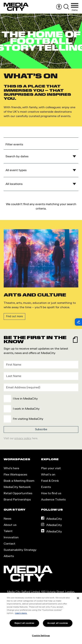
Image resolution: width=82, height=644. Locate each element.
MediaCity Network (17, 487)
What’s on (48, 475)
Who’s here (11, 468)
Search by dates (17, 156)
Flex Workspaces (15, 475)
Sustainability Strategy (20, 550)
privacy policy (23, 438)
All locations (14, 184)
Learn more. (21, 613)
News (7, 519)
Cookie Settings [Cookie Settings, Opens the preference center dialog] (41, 636)
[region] (41, 618)
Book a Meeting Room (19, 481)
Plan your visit (51, 468)
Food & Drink (50, 481)
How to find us (51, 493)
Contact (9, 544)
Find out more (14, 316)
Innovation (11, 537)
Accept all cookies (58, 623)
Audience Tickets (53, 500)
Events (46, 487)
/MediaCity (52, 519)
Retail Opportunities (18, 493)
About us (10, 525)
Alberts (9, 556)
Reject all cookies (24, 623)
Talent (8, 531)
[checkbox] (40, 409)
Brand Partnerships (17, 500)
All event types (16, 170)
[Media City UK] (16, 7)
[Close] (78, 598)
